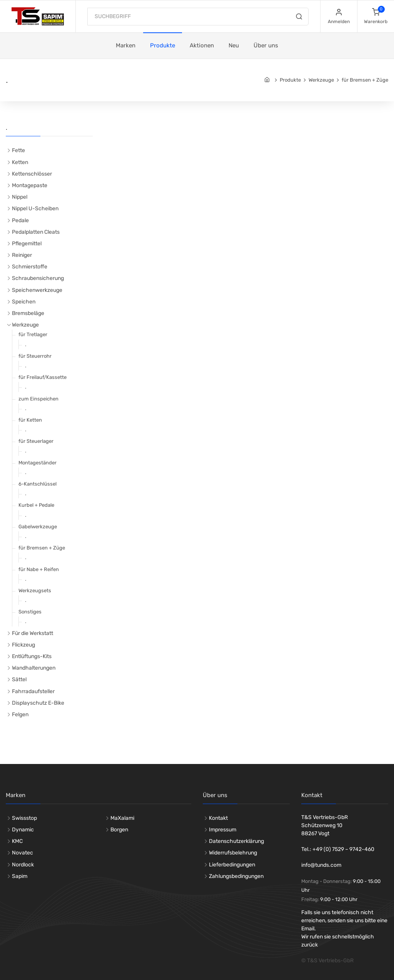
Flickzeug (23, 645)
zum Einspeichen (38, 399)
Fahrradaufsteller (33, 691)
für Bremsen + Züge (365, 80)
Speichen (24, 302)
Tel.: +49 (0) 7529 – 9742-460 (338, 849)
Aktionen (202, 45)
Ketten (20, 162)
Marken (126, 45)
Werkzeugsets (35, 591)
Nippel (20, 197)
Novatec (23, 853)
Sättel (19, 679)
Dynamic (23, 830)
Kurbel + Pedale (36, 505)
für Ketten (30, 420)
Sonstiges (30, 612)
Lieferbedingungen (232, 865)
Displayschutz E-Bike (38, 703)
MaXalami (122, 818)
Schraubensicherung (38, 278)
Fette (18, 150)
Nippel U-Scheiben (35, 209)
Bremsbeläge (28, 313)
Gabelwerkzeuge (38, 527)
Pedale (20, 220)
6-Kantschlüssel (38, 484)
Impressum (223, 830)
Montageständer (38, 463)
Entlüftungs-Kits (32, 656)
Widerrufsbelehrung (233, 853)
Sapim (20, 876)
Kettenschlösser (32, 174)
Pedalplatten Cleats (36, 232)
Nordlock (23, 865)
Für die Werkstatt (33, 633)
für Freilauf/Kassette (43, 377)
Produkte (163, 45)
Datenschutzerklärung (236, 841)
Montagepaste (30, 185)
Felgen (20, 714)
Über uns (266, 45)
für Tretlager (33, 334)
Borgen (119, 830)
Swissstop (24, 818)
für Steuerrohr (35, 356)
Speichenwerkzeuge (37, 290)
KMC (17, 841)
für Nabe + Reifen (39, 569)
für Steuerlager (36, 441)
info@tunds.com (321, 865)
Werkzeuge (321, 80)
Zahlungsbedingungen (236, 876)
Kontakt (218, 818)
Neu (234, 45)
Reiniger (22, 255)
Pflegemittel (27, 244)
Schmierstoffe (30, 267)
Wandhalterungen (34, 668)
